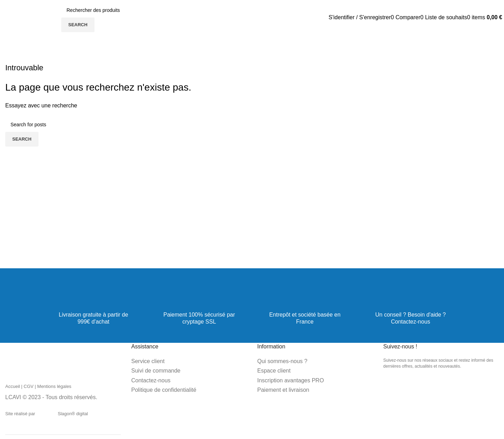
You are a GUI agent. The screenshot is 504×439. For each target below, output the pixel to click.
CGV (29, 386)
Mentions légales (54, 386)
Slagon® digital (63, 414)
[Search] (114, 10)
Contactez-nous (411, 322)
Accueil (13, 386)
